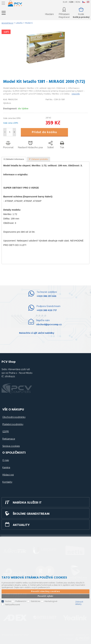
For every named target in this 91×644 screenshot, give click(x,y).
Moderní (29, 23)
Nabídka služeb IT (27, 503)
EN (88, 2)
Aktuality (21, 525)
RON (78, 2)
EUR (65, 2)
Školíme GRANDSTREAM (31, 514)
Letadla (19, 23)
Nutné (8, 601)
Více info (76, 94)
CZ (84, 2)
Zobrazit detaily (79, 603)
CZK (71, 2)
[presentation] (14, 159)
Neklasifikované (12, 605)
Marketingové (51, 601)
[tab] (14, 159)
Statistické (35, 601)
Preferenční (21, 601)
